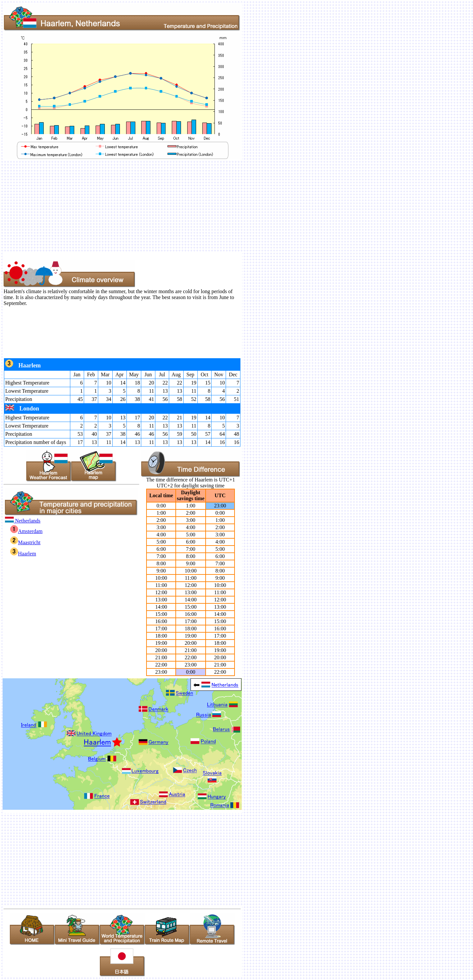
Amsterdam (26, 531)
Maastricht (25, 542)
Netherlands (23, 521)
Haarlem (23, 554)
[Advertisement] (200, 206)
